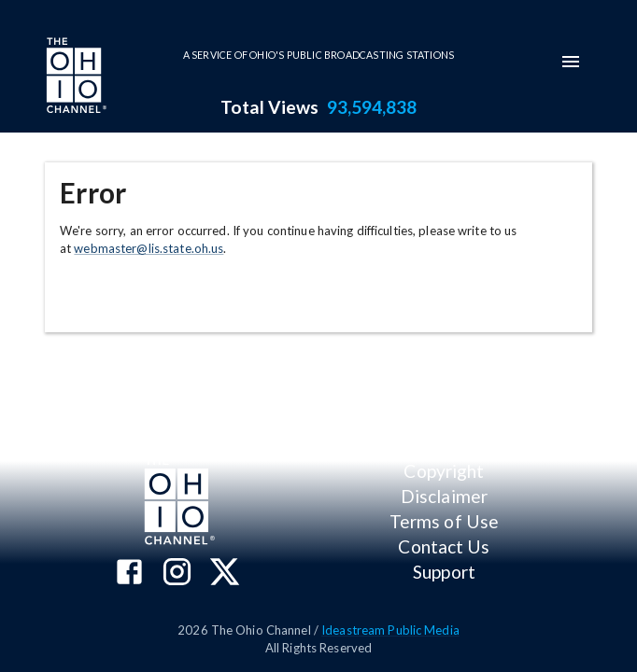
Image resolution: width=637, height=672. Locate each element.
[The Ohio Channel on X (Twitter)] (225, 574)
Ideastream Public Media (390, 630)
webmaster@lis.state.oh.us (149, 248)
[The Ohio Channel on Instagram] (177, 574)
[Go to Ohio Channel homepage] (75, 77)
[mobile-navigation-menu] (571, 62)
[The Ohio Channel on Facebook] (129, 574)
